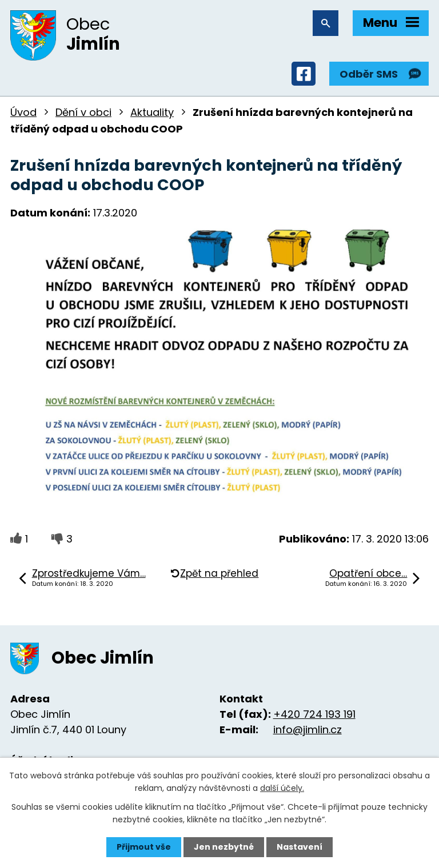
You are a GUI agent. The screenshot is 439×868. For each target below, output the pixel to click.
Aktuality (152, 112)
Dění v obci (83, 112)
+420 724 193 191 (314, 714)
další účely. (282, 788)
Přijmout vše (144, 847)
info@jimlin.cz (308, 730)
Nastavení (300, 847)
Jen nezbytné (224, 847)
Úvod (23, 112)
